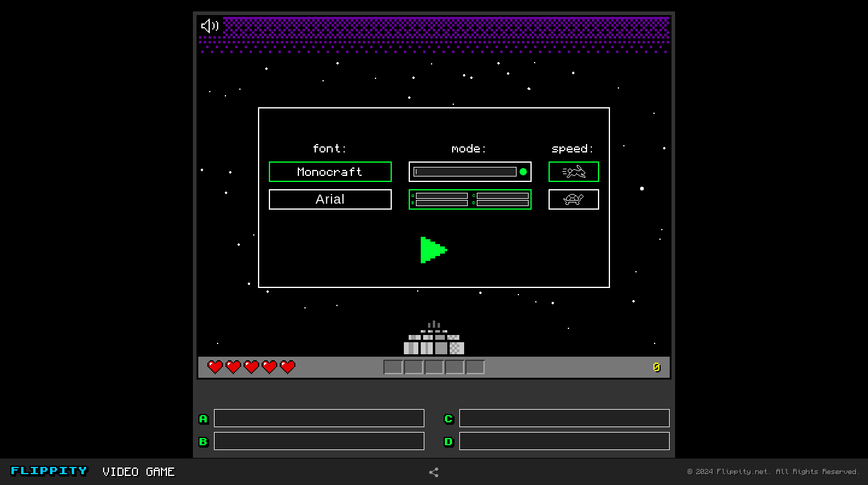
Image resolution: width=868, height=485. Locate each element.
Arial (330, 199)
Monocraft (330, 172)
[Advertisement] (84, 228)
